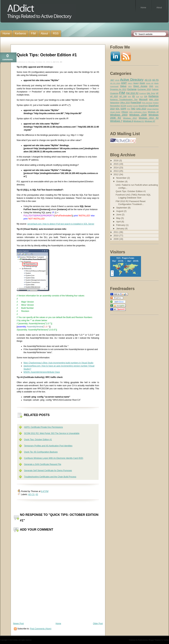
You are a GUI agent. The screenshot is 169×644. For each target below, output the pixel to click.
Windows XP (150, 121)
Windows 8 (128, 121)
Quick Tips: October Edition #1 (47, 55)
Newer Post (18, 624)
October (121, 181)
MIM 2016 (154, 99)
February (121, 225)
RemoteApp (115, 106)
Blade (156, 83)
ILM (138, 96)
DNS (151, 86)
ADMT (124, 83)
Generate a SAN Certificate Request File (43, 464)
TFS (128, 109)
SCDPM (130, 106)
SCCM (123, 106)
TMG (133, 109)
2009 (116, 239)
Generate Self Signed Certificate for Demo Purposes (48, 471)
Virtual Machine (153, 109)
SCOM (136, 106)
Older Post (98, 624)
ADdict (16, 640)
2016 (116, 160)
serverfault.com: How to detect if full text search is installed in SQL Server (61, 224)
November (122, 178)
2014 (116, 168)
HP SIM (123, 96)
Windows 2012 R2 (149, 118)
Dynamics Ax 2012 (118, 89)
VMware (125, 112)
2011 (116, 232)
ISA (146, 96)
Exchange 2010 (144, 89)
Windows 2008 (138, 115)
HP (157, 93)
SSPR (123, 109)
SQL (118, 109)
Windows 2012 (130, 118)
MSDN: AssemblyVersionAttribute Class (42, 372)
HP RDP (114, 96)
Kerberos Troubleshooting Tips (124, 99)
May (119, 218)
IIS (61, 62)
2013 (116, 171)
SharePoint (143, 106)
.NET (112, 80)
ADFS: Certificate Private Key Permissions (43, 427)
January (121, 228)
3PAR (117, 80)
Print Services (147, 103)
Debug (123, 86)
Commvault (114, 86)
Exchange (132, 89)
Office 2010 (125, 103)
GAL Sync (151, 93)
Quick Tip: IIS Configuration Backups (41, 452)
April (119, 222)
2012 (116, 174)
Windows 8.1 (139, 121)
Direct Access (140, 86)
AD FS (155, 80)
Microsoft (143, 99)
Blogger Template (155, 640)
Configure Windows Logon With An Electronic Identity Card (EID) (54, 458)
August (120, 211)
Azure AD (150, 83)
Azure (142, 83)
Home (58, 624)
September (122, 208)
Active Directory (132, 80)
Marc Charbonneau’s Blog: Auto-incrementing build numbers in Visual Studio (58, 363)
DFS (130, 86)
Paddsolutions (143, 640)
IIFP (129, 96)
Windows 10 (153, 112)
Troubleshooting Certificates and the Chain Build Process (50, 477)
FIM (122, 93)
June (119, 215)
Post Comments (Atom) (41, 629)
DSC (157, 86)
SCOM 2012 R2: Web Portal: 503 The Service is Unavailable (52, 433)
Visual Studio (115, 112)
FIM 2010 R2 (132, 93)
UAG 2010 (141, 109)
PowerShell (136, 103)
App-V (130, 83)
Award (136, 83)
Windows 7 (116, 121)
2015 (116, 164)
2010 (116, 236)
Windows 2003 (119, 115)
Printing (156, 103)
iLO (142, 96)
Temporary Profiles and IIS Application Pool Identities (48, 446)
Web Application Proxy (138, 112)
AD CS (56, 62)
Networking (115, 103)
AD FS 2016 (115, 83)
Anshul (166, 640)
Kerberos (154, 96)
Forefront (143, 93)
